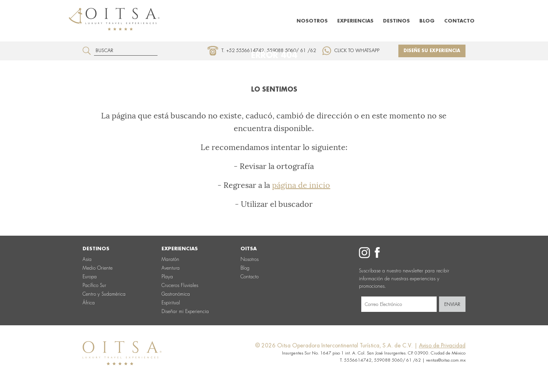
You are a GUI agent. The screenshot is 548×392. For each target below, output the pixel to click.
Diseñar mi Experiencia (185, 311)
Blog (427, 21)
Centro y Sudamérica (104, 294)
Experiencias (355, 21)
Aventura (171, 268)
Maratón (170, 259)
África (89, 303)
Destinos (396, 21)
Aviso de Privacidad (442, 345)
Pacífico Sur (94, 285)
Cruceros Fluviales (180, 285)
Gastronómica (176, 294)
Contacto (459, 21)
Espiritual (171, 303)
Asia (87, 259)
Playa (167, 277)
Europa (90, 277)
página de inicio (301, 185)
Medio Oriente (98, 268)
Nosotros (312, 21)
